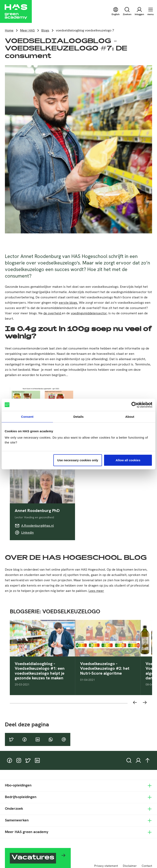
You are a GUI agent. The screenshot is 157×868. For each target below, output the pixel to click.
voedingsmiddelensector (89, 313)
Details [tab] (78, 416)
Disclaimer (130, 866)
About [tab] (130, 416)
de (46, 313)
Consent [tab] (27, 416)
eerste (64, 303)
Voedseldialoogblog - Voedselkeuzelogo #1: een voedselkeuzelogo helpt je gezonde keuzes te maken (40, 671)
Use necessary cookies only (78, 460)
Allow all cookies (128, 460)
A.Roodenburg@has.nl (38, 526)
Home (9, 30)
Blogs (45, 30)
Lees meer (96, 591)
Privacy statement (106, 866)
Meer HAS (27, 30)
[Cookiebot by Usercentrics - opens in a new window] (134, 405)
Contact (147, 866)
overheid (55, 313)
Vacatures (33, 858)
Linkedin (27, 533)
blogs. (74, 303)
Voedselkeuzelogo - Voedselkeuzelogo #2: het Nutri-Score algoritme (105, 668)
